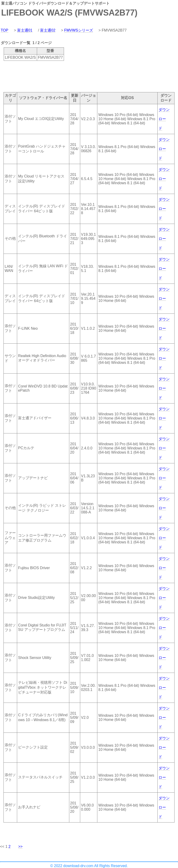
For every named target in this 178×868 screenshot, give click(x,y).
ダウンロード (164, 119)
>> (21, 847)
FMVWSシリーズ (79, 30)
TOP (5, 30)
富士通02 (48, 30)
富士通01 (25, 30)
